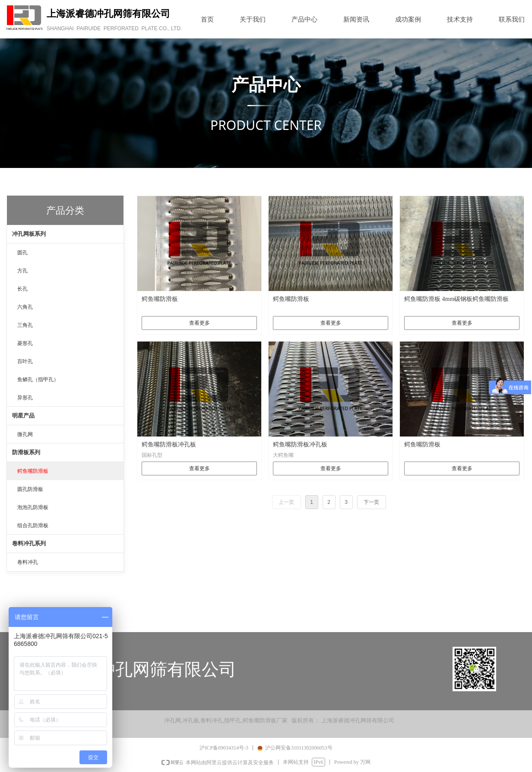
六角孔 (25, 307)
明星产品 (23, 416)
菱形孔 (25, 343)
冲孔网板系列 (29, 234)
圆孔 (22, 253)
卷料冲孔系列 (29, 543)
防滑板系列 (26, 452)
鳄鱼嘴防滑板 (33, 471)
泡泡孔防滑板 (33, 507)
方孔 (22, 271)
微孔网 (25, 434)
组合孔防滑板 (33, 525)
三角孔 (25, 325)
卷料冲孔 (28, 562)
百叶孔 (25, 361)
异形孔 (25, 398)
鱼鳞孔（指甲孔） (38, 380)
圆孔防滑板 (30, 489)
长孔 (22, 289)
